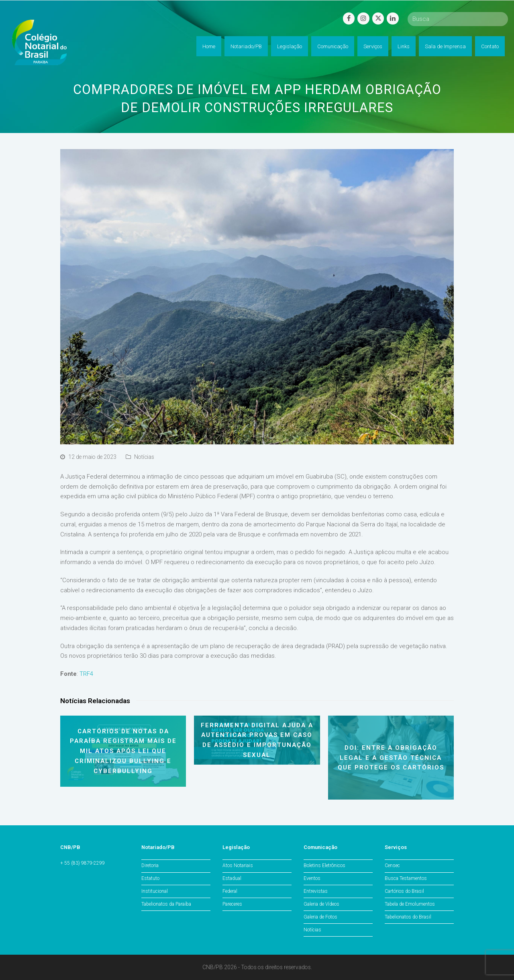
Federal (230, 891)
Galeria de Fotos (320, 917)
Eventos (312, 878)
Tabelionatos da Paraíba (166, 904)
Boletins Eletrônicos (324, 865)
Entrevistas (316, 891)
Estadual (232, 878)
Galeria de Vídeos (321, 904)
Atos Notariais (238, 865)
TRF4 (86, 674)
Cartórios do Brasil (404, 891)
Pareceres (232, 904)
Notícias (144, 457)
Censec (392, 865)
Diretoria (150, 865)
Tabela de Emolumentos (410, 904)
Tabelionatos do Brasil (408, 917)
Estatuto (150, 878)
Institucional (155, 891)
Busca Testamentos (406, 878)
